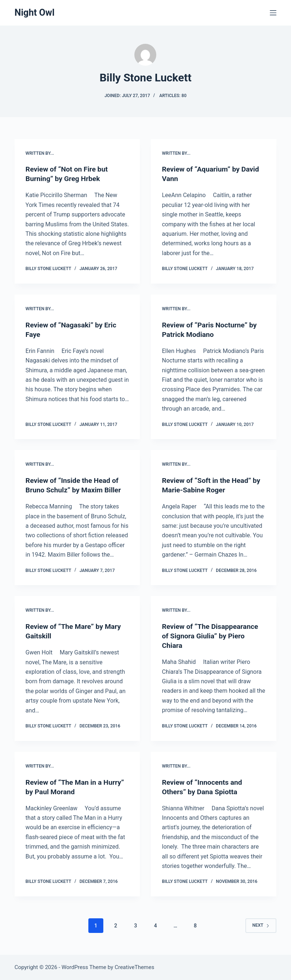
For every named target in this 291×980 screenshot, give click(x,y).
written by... (40, 153)
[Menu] (273, 13)
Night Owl (35, 13)
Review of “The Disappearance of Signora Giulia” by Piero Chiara (212, 636)
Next (261, 925)
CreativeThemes (135, 967)
